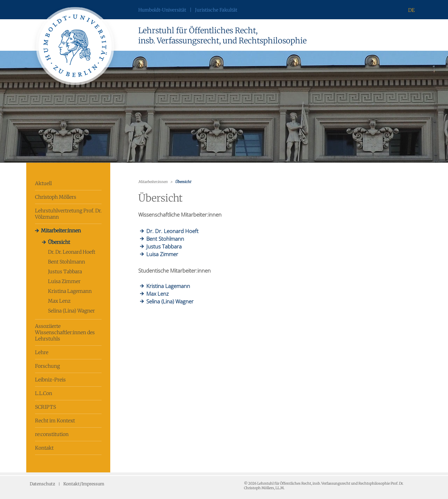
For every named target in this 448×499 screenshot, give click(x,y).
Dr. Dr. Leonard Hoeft (72, 252)
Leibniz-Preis (50, 380)
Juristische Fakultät (216, 10)
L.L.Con (44, 393)
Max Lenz (59, 301)
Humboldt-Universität (162, 10)
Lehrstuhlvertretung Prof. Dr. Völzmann (68, 214)
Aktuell (43, 183)
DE (411, 10)
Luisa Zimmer (64, 281)
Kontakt (44, 448)
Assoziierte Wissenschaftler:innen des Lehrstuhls (65, 332)
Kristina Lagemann (70, 291)
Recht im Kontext (55, 421)
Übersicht (59, 242)
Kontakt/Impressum (84, 484)
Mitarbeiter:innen (61, 231)
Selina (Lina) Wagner (71, 311)
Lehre (42, 352)
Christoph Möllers (56, 197)
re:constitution (52, 434)
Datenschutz (42, 484)
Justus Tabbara (65, 272)
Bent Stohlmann (66, 262)
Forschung (47, 366)
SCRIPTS (45, 407)
